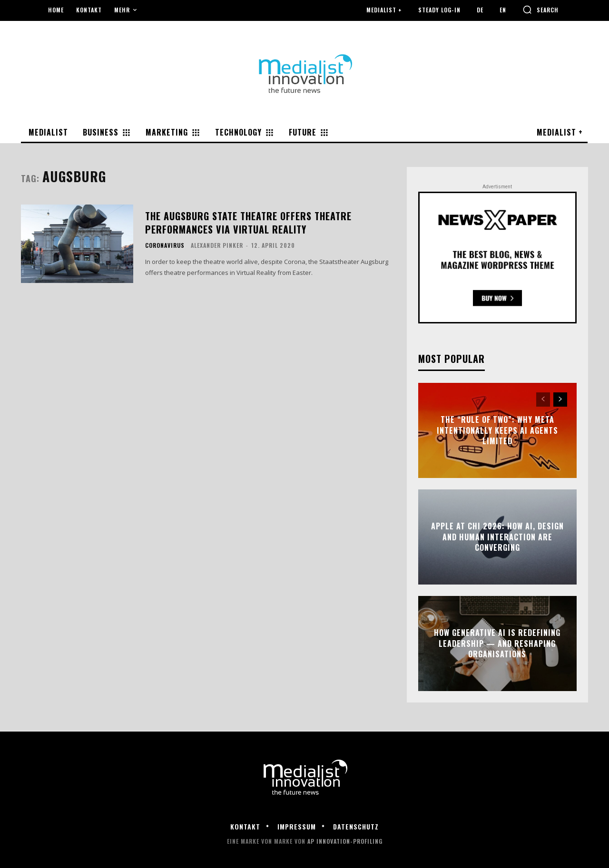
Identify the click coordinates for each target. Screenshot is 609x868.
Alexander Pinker (217, 245)
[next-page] (560, 400)
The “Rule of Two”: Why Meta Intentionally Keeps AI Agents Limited (497, 431)
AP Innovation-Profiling (345, 841)
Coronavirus (165, 245)
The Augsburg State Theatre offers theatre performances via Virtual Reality (248, 223)
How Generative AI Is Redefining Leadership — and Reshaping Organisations (497, 644)
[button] (540, 10)
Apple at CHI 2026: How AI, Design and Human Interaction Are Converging (497, 537)
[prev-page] (543, 400)
